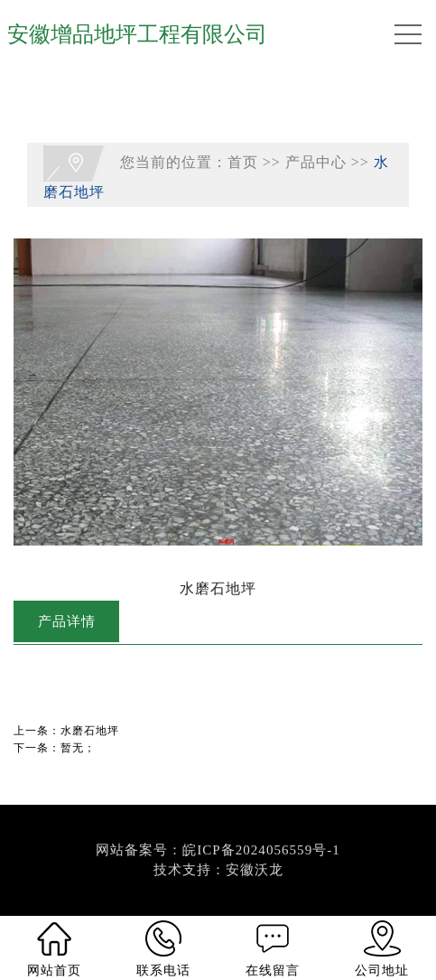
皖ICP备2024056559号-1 (261, 850)
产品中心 (316, 162)
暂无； (78, 748)
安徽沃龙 (255, 870)
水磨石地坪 (90, 731)
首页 (243, 162)
